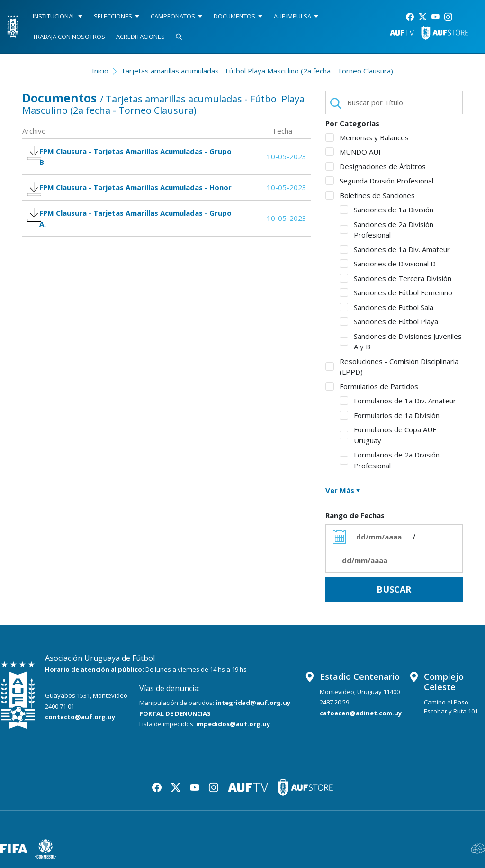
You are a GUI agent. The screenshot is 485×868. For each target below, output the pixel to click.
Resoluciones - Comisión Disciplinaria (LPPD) (392, 367)
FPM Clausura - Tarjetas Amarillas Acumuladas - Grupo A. (123, 240)
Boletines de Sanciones (370, 195)
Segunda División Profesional (379, 181)
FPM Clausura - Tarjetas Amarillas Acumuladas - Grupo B (123, 159)
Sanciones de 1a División (386, 210)
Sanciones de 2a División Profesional (386, 230)
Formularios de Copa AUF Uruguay (388, 435)
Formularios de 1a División (390, 415)
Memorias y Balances (367, 137)
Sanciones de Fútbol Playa (389, 321)
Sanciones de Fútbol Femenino (396, 292)
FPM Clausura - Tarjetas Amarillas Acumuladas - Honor (123, 200)
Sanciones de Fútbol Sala (386, 307)
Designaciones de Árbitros (376, 166)
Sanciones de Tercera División (395, 278)
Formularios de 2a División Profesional (390, 460)
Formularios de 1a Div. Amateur (398, 401)
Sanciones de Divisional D (388, 264)
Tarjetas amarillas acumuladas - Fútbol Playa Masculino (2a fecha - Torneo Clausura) (257, 71)
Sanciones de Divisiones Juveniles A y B (401, 342)
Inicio (100, 71)
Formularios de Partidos (372, 386)
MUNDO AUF (354, 152)
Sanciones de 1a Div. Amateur (395, 249)
